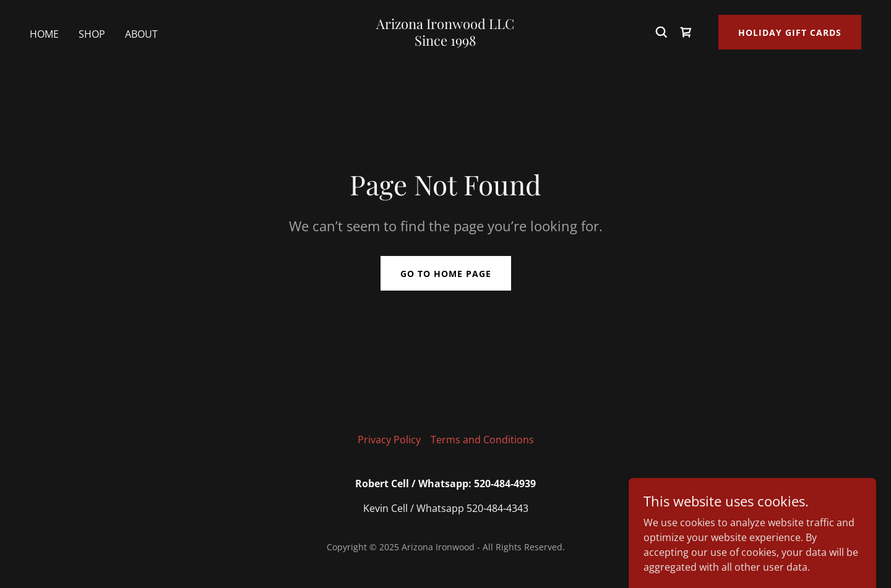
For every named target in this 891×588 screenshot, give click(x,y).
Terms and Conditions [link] (482, 440)
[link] (445, 42)
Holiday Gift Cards (790, 32)
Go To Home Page (446, 274)
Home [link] (44, 34)
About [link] (141, 34)
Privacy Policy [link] (389, 440)
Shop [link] (92, 34)
